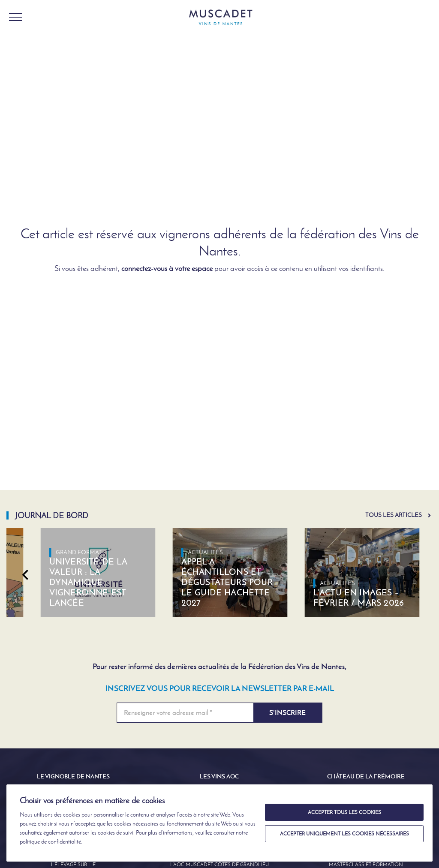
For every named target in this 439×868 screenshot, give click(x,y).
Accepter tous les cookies (344, 812)
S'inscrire (287, 713)
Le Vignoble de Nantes (73, 776)
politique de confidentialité (50, 842)
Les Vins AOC (219, 776)
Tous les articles (394, 515)
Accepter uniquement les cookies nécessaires (344, 834)
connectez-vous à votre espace (167, 268)
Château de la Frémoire (366, 776)
